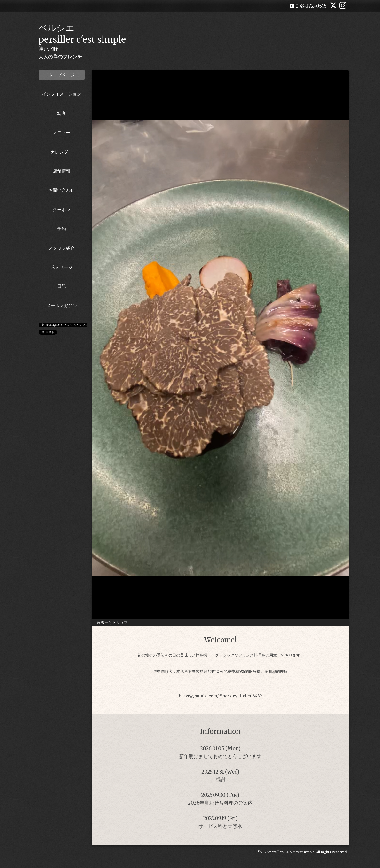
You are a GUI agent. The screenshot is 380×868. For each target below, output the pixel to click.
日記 (62, 286)
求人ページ (62, 267)
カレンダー (62, 152)
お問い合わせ (62, 190)
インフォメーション (62, 94)
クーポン (62, 210)
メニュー (62, 133)
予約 (62, 229)
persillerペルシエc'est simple (292, 852)
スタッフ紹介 (62, 248)
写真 (62, 113)
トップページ (62, 75)
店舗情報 (62, 171)
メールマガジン (62, 306)
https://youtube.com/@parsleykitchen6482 (220, 696)
